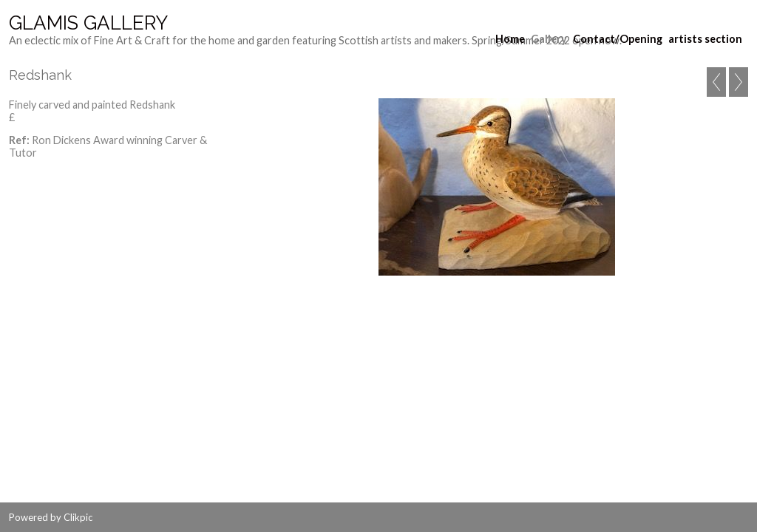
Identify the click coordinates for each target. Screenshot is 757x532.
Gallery (549, 39)
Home (510, 39)
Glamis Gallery (88, 23)
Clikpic (78, 517)
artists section (705, 39)
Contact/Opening (618, 39)
